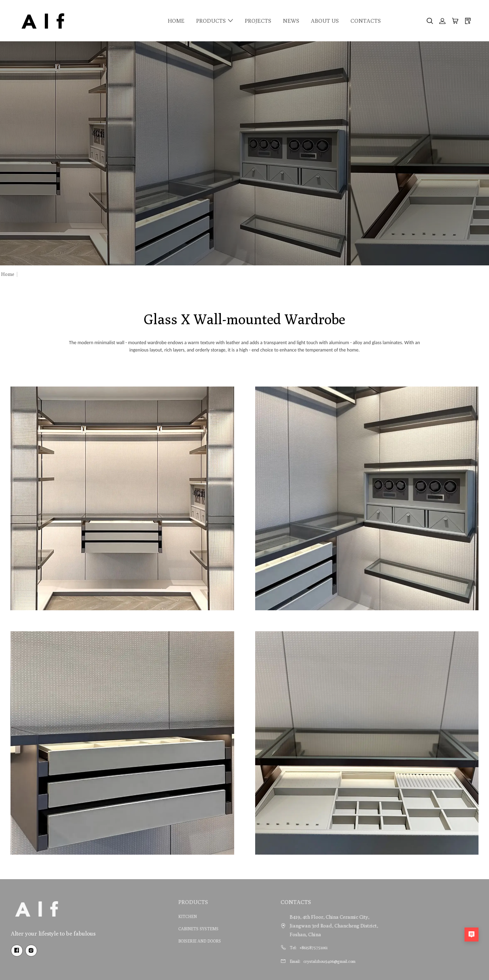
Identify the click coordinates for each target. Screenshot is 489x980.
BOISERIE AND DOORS (185, 941)
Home (8, 274)
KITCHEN (173, 916)
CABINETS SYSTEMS (184, 929)
